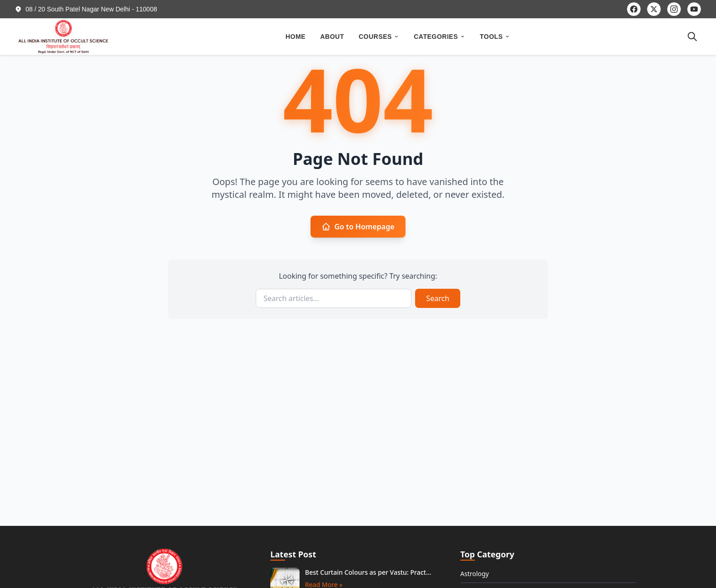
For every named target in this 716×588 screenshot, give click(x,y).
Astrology (475, 574)
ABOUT (332, 37)
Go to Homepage (358, 227)
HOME (295, 37)
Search (438, 298)
